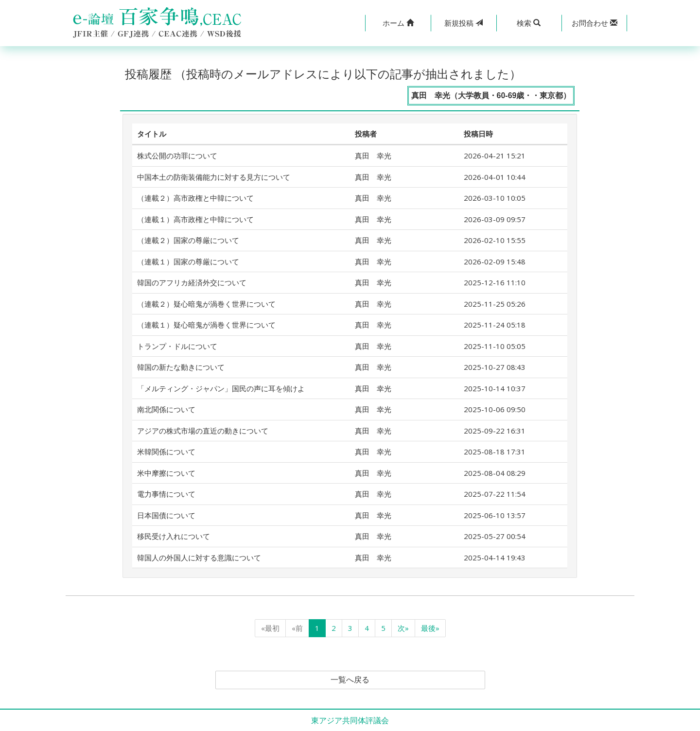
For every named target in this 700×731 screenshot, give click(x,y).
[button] (398, 23)
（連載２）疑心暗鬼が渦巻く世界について (206, 304)
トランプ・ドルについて (177, 346)
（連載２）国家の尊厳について (188, 240)
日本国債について (166, 515)
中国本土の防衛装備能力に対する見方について (214, 177)
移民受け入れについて (174, 536)
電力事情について (166, 494)
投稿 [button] (464, 23)
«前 (297, 628)
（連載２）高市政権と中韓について (195, 198)
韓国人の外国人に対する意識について (199, 557)
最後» (430, 628)
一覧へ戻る (350, 680)
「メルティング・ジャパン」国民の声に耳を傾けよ (221, 388)
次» (403, 628)
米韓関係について (166, 452)
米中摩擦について (166, 473)
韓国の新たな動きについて (181, 367)
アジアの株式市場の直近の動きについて (203, 431)
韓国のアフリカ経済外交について (192, 282)
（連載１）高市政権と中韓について (195, 219)
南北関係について (166, 409)
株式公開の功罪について (177, 156)
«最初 (270, 628)
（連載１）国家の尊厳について (188, 261)
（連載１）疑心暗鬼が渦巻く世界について (206, 325)
